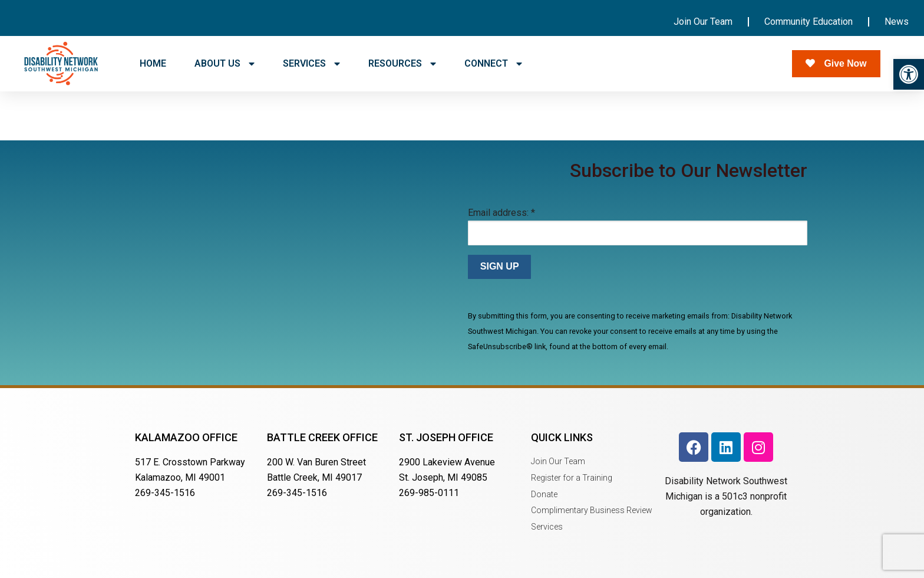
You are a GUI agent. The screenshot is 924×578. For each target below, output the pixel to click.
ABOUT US (225, 64)
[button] (909, 74)
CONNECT (493, 64)
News (897, 22)
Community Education (808, 22)
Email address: (501, 213)
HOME (153, 63)
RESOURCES (402, 64)
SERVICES (311, 64)
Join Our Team (703, 22)
